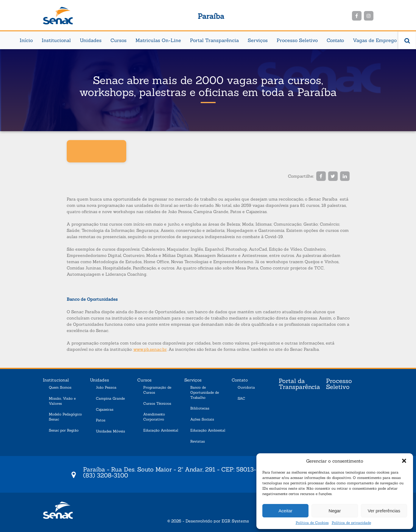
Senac (58, 16)
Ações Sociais (202, 419)
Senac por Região (64, 430)
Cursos (119, 40)
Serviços (258, 40)
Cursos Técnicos (157, 403)
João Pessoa (106, 387)
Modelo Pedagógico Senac (65, 417)
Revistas (198, 441)
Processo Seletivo (297, 40)
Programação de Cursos (157, 390)
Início (26, 40)
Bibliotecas (200, 408)
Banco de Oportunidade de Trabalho (205, 392)
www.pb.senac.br (150, 349)
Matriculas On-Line (158, 40)
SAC (241, 398)
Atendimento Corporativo (154, 417)
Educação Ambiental (161, 430)
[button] (404, 461)
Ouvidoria (246, 387)
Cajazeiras (105, 409)
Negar (335, 511)
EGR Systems (235, 521)
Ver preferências (384, 511)
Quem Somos (60, 387)
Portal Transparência (214, 40)
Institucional (56, 40)
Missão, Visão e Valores (62, 401)
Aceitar (285, 511)
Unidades (91, 40)
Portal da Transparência (299, 384)
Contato (335, 40)
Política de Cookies (312, 523)
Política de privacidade (351, 523)
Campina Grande (110, 398)
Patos (101, 420)
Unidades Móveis (110, 431)
